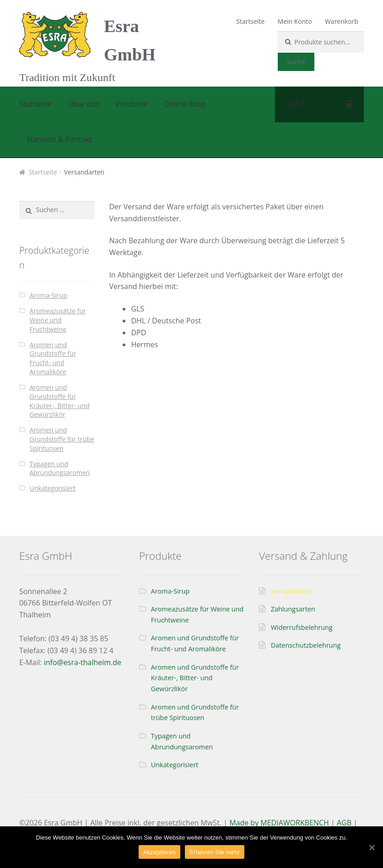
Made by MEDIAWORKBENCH (279, 823)
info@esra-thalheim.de (83, 662)
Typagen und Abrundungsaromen (60, 468)
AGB (344, 823)
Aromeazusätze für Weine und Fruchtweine (58, 320)
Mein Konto (295, 21)
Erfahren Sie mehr (215, 852)
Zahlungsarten (293, 609)
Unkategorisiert (53, 488)
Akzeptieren (159, 852)
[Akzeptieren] (372, 847)
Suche (296, 62)
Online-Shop (185, 104)
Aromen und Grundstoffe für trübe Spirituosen (62, 439)
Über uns (84, 104)
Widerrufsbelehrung (302, 627)
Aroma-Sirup (49, 295)
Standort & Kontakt (59, 139)
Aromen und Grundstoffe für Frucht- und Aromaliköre (53, 358)
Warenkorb (342, 21)
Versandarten (292, 591)
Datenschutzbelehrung (306, 645)
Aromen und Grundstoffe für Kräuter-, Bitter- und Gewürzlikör (60, 401)
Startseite (250, 21)
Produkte (132, 104)
